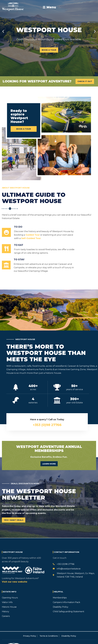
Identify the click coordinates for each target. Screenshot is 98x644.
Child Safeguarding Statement (69, 612)
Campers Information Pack (66, 602)
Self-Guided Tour (31, 238)
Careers (6, 616)
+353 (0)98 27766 (47, 425)
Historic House (9, 607)
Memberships (60, 598)
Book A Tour (49, 50)
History (5, 612)
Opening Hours (10, 598)
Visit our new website (15, 582)
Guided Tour (33, 235)
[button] (50, 7)
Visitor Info (7, 602)
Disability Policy (61, 607)
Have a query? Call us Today (47, 419)
